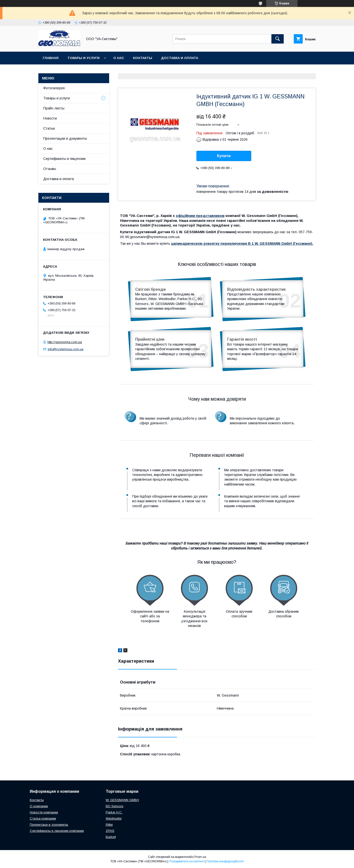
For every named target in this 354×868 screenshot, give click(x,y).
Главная (51, 58)
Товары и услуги (83, 58)
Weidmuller (114, 818)
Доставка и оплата (180, 58)
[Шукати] (278, 39)
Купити (224, 156)
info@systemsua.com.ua (66, 349)
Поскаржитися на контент (186, 861)
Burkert (111, 837)
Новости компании (44, 812)
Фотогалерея (54, 88)
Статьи (49, 128)
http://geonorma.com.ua (65, 342)
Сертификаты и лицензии (64, 159)
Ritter (109, 825)
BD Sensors (115, 806)
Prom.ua (200, 857)
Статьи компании (43, 818)
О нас (119, 58)
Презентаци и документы (49, 825)
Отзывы (50, 169)
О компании (39, 806)
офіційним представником (200, 216)
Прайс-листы (54, 108)
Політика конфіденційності (225, 861)
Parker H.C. (114, 812)
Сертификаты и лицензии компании (57, 831)
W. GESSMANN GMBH (122, 800)
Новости (50, 118)
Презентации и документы (65, 138)
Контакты (143, 58)
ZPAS (110, 831)
